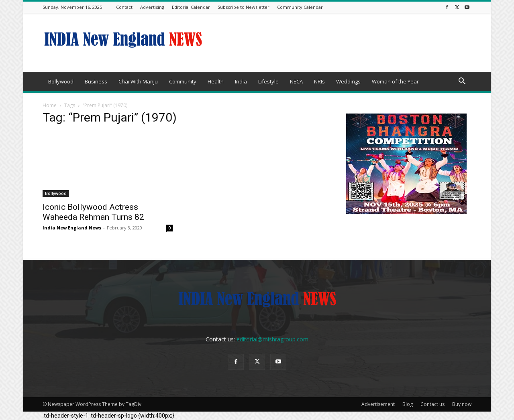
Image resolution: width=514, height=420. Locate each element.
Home (50, 105)
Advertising (152, 7)
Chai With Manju (138, 81)
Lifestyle (268, 81)
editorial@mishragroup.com (272, 339)
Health (216, 81)
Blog (408, 404)
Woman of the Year (395, 81)
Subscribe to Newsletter (244, 7)
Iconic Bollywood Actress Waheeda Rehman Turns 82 (93, 212)
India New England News (72, 228)
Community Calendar (300, 7)
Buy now (462, 404)
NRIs (319, 81)
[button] (462, 82)
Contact (124, 7)
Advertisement (378, 404)
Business (96, 81)
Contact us (432, 404)
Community (183, 81)
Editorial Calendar (191, 7)
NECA (296, 81)
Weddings (348, 81)
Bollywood (61, 81)
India (241, 81)
